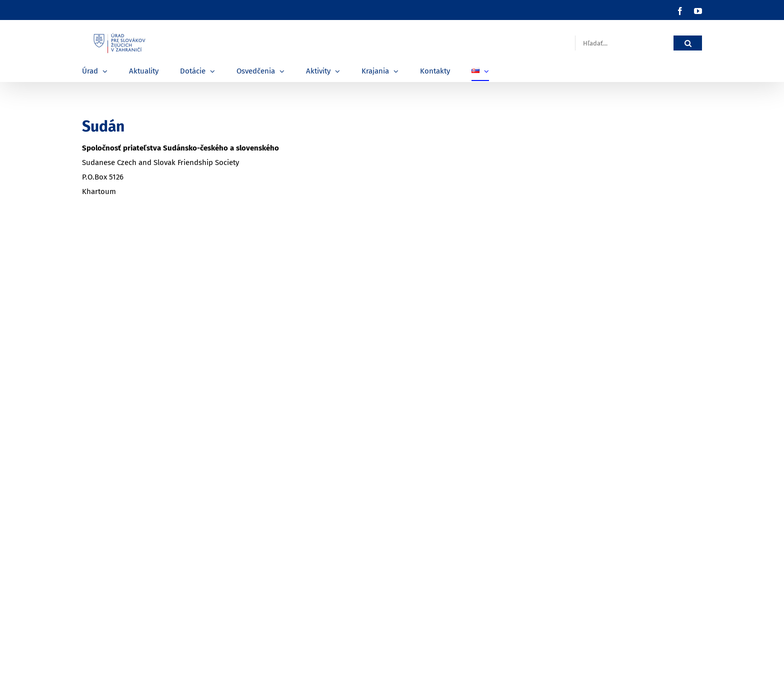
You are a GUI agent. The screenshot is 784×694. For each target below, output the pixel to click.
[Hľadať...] (624, 43)
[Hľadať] (688, 43)
